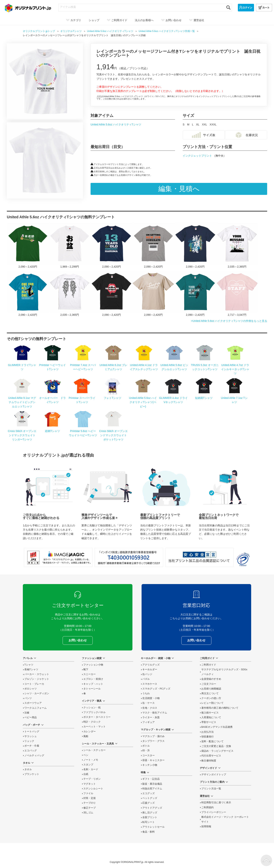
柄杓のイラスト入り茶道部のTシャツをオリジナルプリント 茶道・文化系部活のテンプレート (28, 246)
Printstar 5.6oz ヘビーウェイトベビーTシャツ (83, 431)
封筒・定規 (90, 798)
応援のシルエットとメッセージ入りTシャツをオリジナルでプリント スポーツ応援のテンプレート (237, 246)
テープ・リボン (92, 779)
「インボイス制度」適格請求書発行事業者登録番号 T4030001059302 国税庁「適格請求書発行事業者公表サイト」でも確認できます (129, 557)
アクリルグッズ (151, 665)
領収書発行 (207, 737)
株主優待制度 (209, 761)
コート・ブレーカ (34, 684)
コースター (149, 756)
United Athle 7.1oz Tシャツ (234, 398)
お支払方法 (207, 732)
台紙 (86, 774)
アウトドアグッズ (152, 808)
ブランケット (32, 774)
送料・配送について (212, 741)
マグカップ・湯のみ (153, 736)
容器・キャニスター (153, 760)
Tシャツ (29, 665)
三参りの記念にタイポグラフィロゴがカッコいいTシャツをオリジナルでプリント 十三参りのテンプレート (112, 246)
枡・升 (146, 751)
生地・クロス (150, 708)
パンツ (28, 698)
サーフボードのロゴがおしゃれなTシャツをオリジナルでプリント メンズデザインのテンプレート (153, 294)
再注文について (210, 693)
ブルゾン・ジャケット (37, 679)
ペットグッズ (150, 798)
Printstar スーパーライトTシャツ (82, 398)
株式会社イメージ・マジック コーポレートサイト (225, 819)
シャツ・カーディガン (37, 693)
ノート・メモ (91, 760)
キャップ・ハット (93, 684)
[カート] (264, 8)
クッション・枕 (92, 708)
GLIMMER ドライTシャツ (22, 365)
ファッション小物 (93, 665)
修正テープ (90, 808)
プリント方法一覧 (211, 789)
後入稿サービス (210, 713)
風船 (86, 736)
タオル (28, 769)
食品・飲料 (149, 832)
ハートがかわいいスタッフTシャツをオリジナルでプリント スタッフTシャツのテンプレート (237, 294)
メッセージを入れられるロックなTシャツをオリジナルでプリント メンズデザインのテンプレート (112, 294)
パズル (146, 679)
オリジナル (71, 31)
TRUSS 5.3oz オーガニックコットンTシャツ (205, 365)
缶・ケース (149, 703)
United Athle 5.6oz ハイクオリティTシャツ (116, 124)
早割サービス (209, 722)
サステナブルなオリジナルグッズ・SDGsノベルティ (224, 672)
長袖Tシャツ (31, 670)
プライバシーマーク (243, 559)
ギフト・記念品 (151, 779)
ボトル (146, 746)
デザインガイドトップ (214, 775)
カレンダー (90, 732)
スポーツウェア (33, 703)
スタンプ (88, 765)
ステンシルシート (93, 789)
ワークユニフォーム (35, 708)
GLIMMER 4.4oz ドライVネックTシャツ (173, 398)
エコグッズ (149, 793)
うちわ (146, 693)
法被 (27, 713)
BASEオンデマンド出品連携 (217, 727)
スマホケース (150, 684)
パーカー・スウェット (37, 674)
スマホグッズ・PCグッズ (156, 689)
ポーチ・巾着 (32, 746)
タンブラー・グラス (153, 741)
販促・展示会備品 (152, 784)
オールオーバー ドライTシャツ (53, 398)
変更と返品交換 (216, 746)
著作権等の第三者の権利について (220, 708)
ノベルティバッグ (34, 756)
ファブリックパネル (94, 712)
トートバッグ (32, 732)
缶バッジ (147, 674)
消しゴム (88, 813)
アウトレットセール (153, 827)
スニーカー (90, 674)
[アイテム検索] (142, 7)
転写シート (149, 822)
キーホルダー (150, 670)
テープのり (90, 803)
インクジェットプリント (198, 156)
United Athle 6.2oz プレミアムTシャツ (113, 365)
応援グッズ (149, 803)
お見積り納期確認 (211, 689)
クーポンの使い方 (211, 698)
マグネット (90, 784)
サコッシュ (31, 736)
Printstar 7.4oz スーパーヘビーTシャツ (83, 365)
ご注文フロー (209, 684)
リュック (29, 741)
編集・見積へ (179, 189)
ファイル (88, 793)
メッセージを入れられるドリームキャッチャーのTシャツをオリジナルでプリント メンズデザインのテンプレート (195, 294)
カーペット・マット (94, 727)
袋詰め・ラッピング (217, 751)
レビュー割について (212, 703)
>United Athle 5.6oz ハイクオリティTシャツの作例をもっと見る (229, 321)
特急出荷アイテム (152, 789)
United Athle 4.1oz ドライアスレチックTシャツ (144, 365)
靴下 (86, 670)
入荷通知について (211, 717)
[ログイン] (246, 8)
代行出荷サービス (211, 756)
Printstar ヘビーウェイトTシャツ (53, 365)
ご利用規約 (207, 807)
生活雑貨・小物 (151, 698)
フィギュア (149, 722)
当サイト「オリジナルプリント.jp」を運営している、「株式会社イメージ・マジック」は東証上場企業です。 (58, 557)
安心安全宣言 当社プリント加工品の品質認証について (199, 557)
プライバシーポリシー (214, 812)
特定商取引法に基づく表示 (216, 803)
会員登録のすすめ (211, 679)
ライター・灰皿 (151, 717)
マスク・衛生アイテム (155, 713)
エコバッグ (31, 751)
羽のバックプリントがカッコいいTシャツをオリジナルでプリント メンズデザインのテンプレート (70, 294)
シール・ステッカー (94, 750)
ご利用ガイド (209, 665)
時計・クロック (92, 722)
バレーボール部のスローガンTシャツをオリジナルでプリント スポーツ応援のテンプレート (195, 246)
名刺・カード (91, 769)
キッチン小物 (150, 765)
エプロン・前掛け (93, 679)
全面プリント (150, 817)
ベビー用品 (31, 717)
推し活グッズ (150, 813)
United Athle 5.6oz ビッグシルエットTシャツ (174, 365)
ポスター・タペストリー (97, 717)
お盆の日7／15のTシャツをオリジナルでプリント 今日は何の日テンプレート (70, 246)
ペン (86, 755)
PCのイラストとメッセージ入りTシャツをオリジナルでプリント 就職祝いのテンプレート (153, 246)
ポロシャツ (31, 689)
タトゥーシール (92, 689)
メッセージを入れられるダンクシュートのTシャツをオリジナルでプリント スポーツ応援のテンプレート (28, 294)
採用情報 (206, 827)
